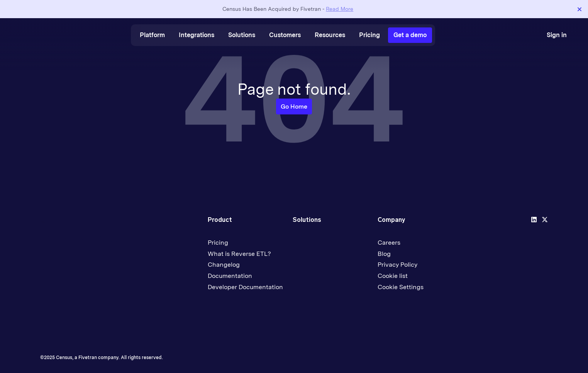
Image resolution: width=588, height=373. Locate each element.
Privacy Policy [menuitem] (397, 265)
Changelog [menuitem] (224, 265)
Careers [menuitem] (389, 243)
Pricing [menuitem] (218, 243)
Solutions (242, 35)
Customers (285, 35)
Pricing (369, 35)
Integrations (197, 35)
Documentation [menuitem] (230, 276)
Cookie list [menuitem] (393, 276)
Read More (340, 9)
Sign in (557, 35)
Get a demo (410, 35)
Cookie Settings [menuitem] (401, 287)
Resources (330, 35)
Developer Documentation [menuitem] (245, 287)
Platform (152, 35)
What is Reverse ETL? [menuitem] (239, 254)
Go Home (294, 106)
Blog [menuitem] (384, 254)
